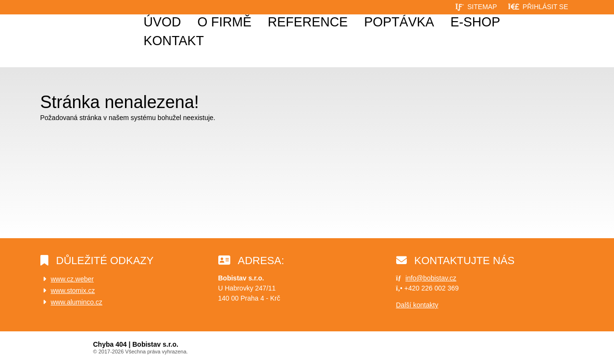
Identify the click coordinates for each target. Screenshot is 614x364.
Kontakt (174, 41)
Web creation (552, 349)
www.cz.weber (72, 279)
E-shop (476, 22)
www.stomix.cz (73, 291)
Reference (308, 22)
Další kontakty (417, 305)
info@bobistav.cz (431, 278)
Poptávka (399, 22)
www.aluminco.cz (77, 302)
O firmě (224, 22)
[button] (538, 7)
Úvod (65, 38)
